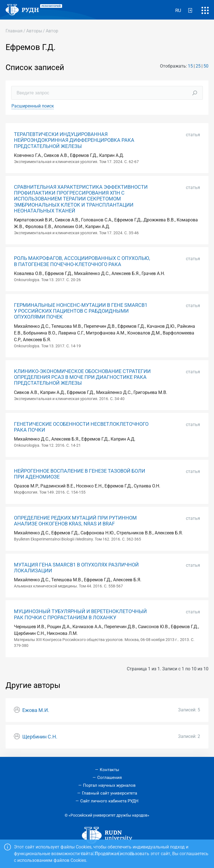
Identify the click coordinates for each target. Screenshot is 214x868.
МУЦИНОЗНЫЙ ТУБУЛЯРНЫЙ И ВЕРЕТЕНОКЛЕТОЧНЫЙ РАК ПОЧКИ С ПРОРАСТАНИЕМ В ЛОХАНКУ (80, 614)
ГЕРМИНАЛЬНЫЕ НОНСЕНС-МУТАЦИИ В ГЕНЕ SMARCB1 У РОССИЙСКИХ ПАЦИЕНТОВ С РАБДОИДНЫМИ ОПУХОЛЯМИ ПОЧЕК (81, 311)
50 (206, 66)
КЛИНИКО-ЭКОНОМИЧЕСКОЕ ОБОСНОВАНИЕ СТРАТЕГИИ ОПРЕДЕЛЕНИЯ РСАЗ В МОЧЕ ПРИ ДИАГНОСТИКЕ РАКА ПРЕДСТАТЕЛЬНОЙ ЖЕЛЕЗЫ (82, 377)
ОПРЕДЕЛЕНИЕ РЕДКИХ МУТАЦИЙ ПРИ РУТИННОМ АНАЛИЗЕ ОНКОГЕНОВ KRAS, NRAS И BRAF (75, 521)
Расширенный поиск (33, 106)
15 (190, 66)
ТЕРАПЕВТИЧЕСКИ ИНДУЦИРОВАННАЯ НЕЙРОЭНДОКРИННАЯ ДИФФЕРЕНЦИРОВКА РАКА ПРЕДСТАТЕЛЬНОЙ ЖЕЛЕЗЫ (74, 140)
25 (198, 66)
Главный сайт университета (110, 793)
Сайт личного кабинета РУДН (109, 801)
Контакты (110, 770)
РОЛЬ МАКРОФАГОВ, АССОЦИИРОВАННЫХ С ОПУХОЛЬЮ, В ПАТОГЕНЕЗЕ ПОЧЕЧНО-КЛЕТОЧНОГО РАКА (82, 261)
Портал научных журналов (109, 785)
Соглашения (110, 778)
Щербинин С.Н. (40, 737)
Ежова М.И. (36, 710)
